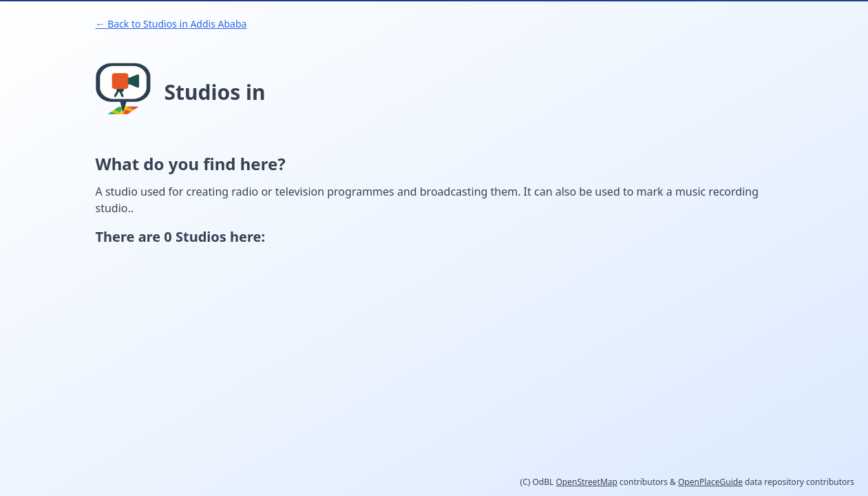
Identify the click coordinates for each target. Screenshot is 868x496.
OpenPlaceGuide (710, 482)
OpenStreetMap (586, 482)
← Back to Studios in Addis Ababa (171, 24)
